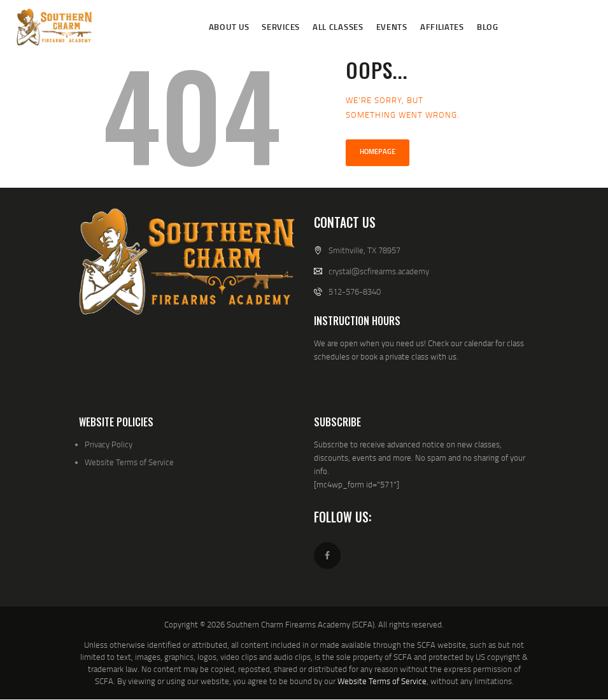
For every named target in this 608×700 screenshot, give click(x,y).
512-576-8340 (355, 291)
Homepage (378, 151)
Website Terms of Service (129, 462)
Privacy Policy (109, 444)
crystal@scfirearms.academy (379, 271)
